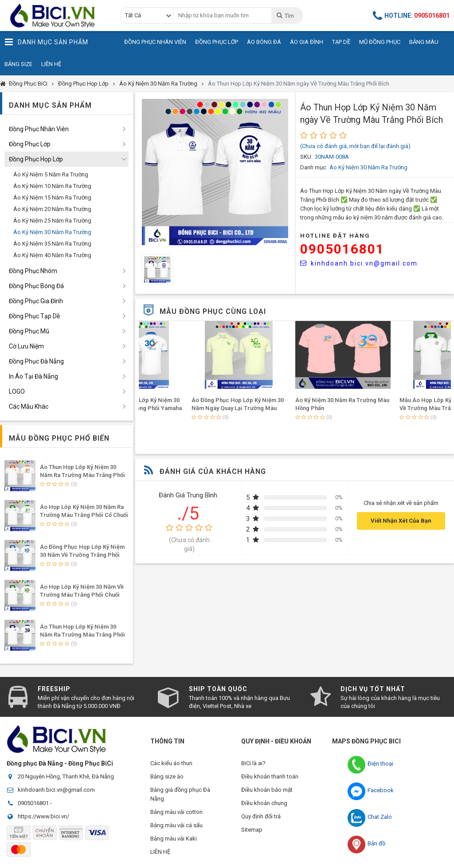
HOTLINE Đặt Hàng (335, 236)
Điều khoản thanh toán (270, 776)
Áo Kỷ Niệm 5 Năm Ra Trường (51, 174)
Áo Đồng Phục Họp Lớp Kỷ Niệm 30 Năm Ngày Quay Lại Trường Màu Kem (293, 408)
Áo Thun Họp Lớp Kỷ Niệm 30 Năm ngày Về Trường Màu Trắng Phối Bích (299, 84)
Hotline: (411, 16)
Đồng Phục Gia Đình (36, 301)
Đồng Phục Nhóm (33, 271)
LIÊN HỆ (160, 852)
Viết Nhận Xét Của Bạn (401, 521)
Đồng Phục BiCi (28, 84)
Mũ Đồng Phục (380, 42)
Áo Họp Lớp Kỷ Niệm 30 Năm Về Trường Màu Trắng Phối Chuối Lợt (82, 595)
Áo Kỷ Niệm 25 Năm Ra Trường (52, 221)
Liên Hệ (51, 64)
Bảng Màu (424, 42)
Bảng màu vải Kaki (174, 839)
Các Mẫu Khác (29, 407)
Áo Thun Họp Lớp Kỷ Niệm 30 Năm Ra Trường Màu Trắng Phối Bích (82, 635)
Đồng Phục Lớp (217, 42)
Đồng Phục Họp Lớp (83, 84)
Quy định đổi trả (261, 816)
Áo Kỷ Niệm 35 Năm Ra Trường (52, 244)
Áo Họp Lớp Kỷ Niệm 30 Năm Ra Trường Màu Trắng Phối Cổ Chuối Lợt (84, 515)
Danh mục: (314, 167)
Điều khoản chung (264, 803)
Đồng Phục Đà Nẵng (36, 361)
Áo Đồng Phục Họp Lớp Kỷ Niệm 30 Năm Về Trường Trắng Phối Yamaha (82, 555)
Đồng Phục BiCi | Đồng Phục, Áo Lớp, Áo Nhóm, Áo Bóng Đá (55, 16)
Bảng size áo (167, 776)
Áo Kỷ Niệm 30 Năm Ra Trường (158, 84)
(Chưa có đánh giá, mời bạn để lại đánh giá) (355, 146)
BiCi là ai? (253, 763)
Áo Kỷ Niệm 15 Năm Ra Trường (52, 197)
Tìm (285, 16)
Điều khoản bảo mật (267, 790)
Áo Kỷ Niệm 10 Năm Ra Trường (52, 186)
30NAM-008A (332, 157)
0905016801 (342, 249)
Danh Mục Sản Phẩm (46, 42)
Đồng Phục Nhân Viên (155, 42)
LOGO (17, 391)
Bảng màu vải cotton (176, 812)
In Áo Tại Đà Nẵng (33, 376)
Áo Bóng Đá (264, 42)
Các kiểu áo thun (171, 763)
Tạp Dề (341, 42)
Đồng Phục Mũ (29, 331)
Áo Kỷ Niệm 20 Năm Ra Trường (52, 209)
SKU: (306, 157)
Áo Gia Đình (307, 42)
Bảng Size (18, 64)
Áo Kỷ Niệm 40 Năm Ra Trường (52, 255)
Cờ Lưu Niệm (26, 346)
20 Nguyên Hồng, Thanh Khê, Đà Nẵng (66, 776)
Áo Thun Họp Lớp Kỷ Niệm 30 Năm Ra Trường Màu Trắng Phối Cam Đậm (82, 475)
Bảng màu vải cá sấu (176, 825)
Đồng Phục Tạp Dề (34, 316)
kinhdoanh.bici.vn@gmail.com (359, 263)
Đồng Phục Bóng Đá (36, 286)
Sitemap (252, 830)
